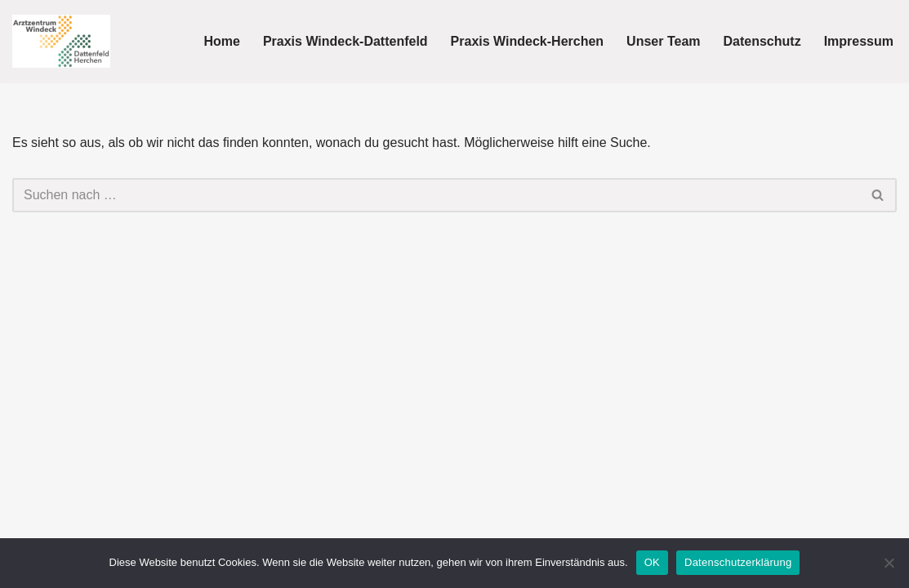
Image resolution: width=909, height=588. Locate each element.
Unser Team (663, 41)
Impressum (859, 41)
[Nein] (889, 563)
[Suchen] (436, 195)
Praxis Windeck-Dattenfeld (345, 41)
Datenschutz (762, 41)
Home (221, 41)
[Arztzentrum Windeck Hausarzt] (61, 41)
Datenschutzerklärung (738, 562)
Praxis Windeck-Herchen (527, 41)
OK (652, 562)
